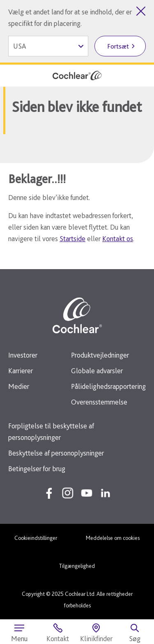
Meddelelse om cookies (113, 538)
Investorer (23, 355)
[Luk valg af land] (141, 11)
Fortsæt (118, 46)
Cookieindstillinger (36, 538)
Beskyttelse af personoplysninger (56, 453)
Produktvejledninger (100, 355)
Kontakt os (118, 238)
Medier (19, 386)
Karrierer (21, 371)
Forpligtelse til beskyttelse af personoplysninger (51, 431)
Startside (72, 238)
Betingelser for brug (37, 468)
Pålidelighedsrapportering (108, 386)
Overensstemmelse (99, 402)
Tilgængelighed (77, 566)
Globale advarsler (97, 371)
